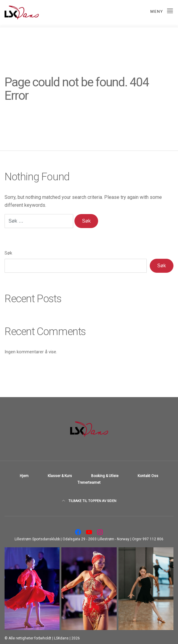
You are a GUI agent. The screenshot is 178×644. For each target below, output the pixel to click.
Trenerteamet (89, 483)
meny (162, 10)
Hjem (24, 476)
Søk (8, 253)
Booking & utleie (105, 476)
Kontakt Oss (148, 476)
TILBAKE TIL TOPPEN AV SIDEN (89, 501)
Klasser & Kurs (60, 476)
